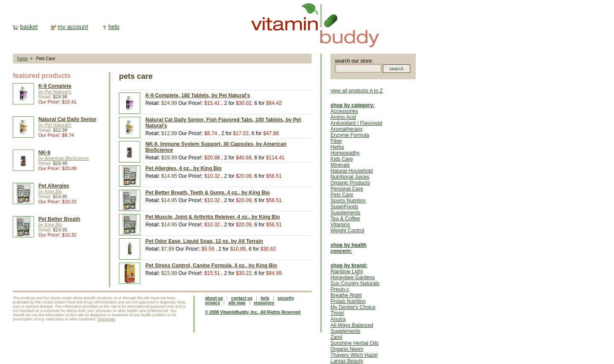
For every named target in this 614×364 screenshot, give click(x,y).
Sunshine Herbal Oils (355, 343)
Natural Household (352, 171)
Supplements (345, 213)
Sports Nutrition (348, 201)
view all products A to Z (357, 91)
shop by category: (352, 105)
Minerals (340, 165)
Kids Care (342, 159)
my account (73, 27)
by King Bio (50, 191)
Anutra (338, 319)
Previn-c (340, 289)
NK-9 (44, 153)
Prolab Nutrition (348, 301)
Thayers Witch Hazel (354, 355)
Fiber (336, 141)
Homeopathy (345, 153)
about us (214, 298)
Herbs (337, 147)
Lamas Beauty (347, 361)
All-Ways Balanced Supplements (352, 328)
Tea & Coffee (345, 219)
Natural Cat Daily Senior (68, 119)
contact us (242, 298)
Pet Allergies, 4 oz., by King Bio (184, 168)
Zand (336, 337)
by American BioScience (64, 158)
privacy (213, 303)
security (286, 298)
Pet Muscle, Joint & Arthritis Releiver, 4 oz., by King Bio (213, 217)
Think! (337, 313)
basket (29, 27)
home (22, 59)
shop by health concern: (349, 248)
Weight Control (347, 231)
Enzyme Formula (350, 135)
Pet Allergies (54, 186)
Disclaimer (107, 319)
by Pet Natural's (55, 92)
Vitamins (340, 225)
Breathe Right (346, 295)
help (114, 27)
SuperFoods (344, 207)
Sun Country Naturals (355, 283)
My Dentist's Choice (353, 307)
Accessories (344, 111)
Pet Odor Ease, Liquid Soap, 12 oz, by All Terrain (204, 241)
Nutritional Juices (350, 177)
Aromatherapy (346, 129)
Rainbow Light (347, 272)
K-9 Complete (55, 86)
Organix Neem (347, 349)
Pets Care (342, 195)
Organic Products (350, 183)
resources (264, 303)
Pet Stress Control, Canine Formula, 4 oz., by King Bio (211, 266)
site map (237, 303)
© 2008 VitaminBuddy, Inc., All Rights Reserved (253, 312)
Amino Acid (343, 117)
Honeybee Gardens (353, 277)
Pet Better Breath (59, 219)
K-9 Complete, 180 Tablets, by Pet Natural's (198, 95)
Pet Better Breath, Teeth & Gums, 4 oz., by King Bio (208, 193)
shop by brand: (349, 266)
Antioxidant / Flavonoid (356, 123)
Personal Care (347, 189)
